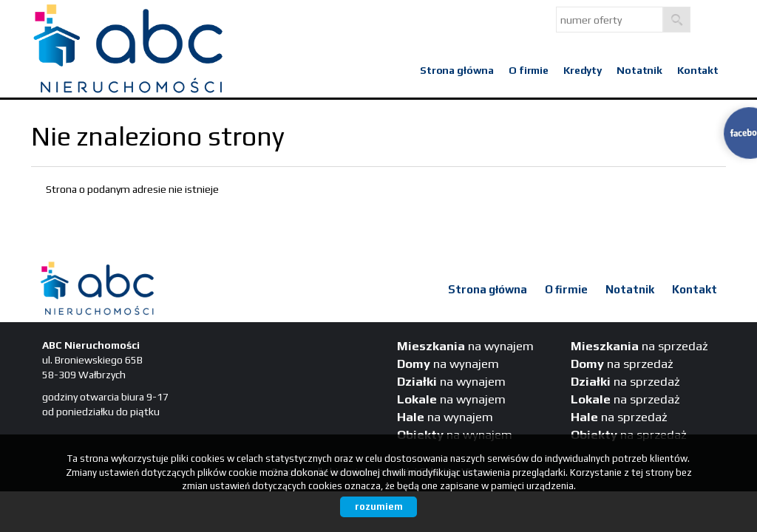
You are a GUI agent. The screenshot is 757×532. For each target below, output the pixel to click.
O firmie (529, 70)
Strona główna (457, 70)
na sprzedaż (639, 346)
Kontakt (698, 70)
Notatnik (639, 70)
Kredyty (583, 70)
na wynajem (465, 346)
